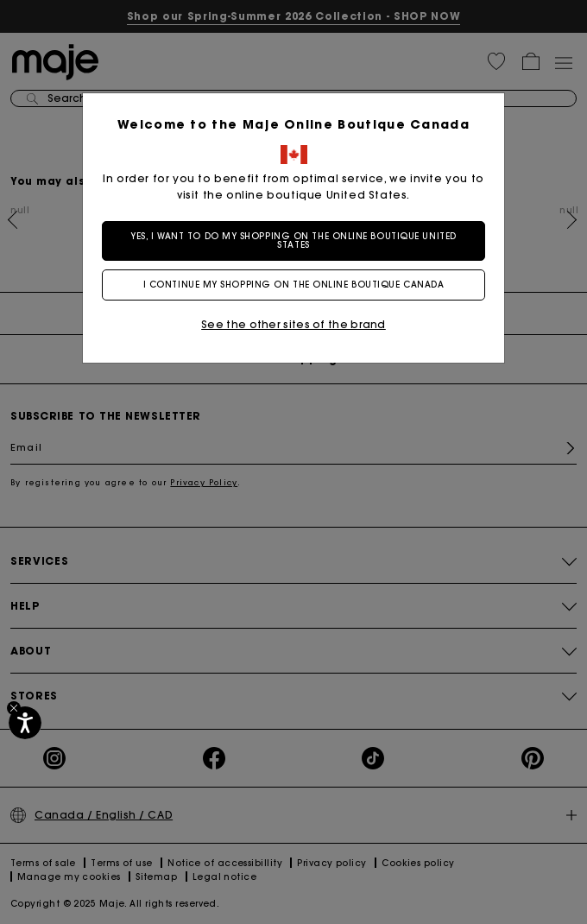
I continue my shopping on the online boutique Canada (294, 285)
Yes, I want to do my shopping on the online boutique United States (293, 240)
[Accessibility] (25, 723)
